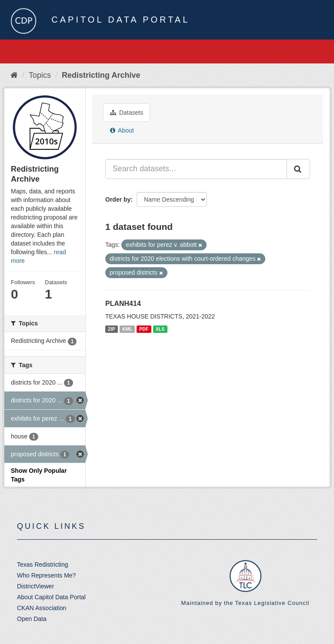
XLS (160, 329)
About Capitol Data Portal (51, 597)
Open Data (32, 619)
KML (127, 329)
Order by (118, 199)
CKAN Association (42, 608)
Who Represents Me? (46, 575)
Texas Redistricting (43, 564)
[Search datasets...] (196, 169)
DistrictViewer (35, 586)
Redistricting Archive (101, 75)
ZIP (111, 329)
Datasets (127, 113)
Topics (40, 75)
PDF (144, 329)
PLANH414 (123, 304)
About (122, 130)
